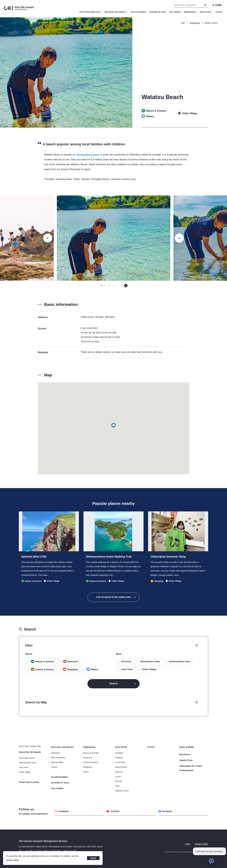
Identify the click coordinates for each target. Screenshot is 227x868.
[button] (113, 425)
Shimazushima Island (87, 155)
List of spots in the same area (114, 597)
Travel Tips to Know (29, 782)
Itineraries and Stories (116, 12)
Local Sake (120, 762)
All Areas (126, 661)
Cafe (117, 786)
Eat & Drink (206, 12)
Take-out (119, 772)
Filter (29, 645)
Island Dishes (121, 767)
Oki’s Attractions (58, 758)
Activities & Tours (158, 12)
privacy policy (12, 860)
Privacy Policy (201, 844)
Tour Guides (175, 12)
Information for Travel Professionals (191, 768)
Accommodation (138, 12)
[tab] (101, 285)
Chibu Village (149, 669)
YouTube (113, 811)
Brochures (185, 754)
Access (219, 12)
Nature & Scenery (91, 753)
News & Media (187, 747)
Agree (93, 858)
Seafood (119, 758)
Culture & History (91, 762)
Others (86, 772)
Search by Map (36, 702)
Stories (54, 767)
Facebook (165, 811)
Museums (87, 758)
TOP (183, 23)
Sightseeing (190, 12)
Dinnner (119, 781)
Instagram (62, 811)
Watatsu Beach (211, 23)
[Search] (205, 5)
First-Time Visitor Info (91, 12)
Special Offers (57, 762)
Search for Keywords (0, 0)
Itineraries (55, 753)
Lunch (118, 777)
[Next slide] (179, 238)
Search (113, 684)
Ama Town (127, 669)
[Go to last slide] (48, 238)
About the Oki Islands (30, 752)
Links (188, 844)
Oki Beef (119, 753)
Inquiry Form (186, 760)
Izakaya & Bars (122, 791)
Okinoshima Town (150, 661)
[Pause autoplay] (126, 286)
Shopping (87, 767)
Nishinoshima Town (180, 661)
